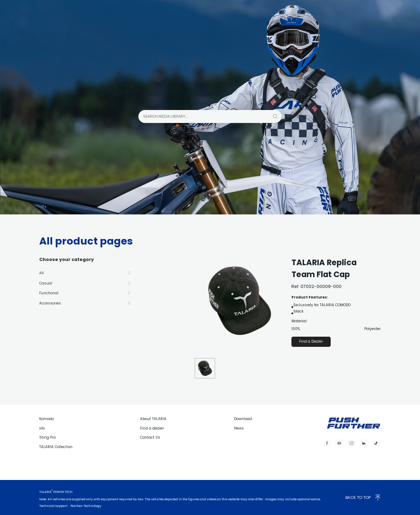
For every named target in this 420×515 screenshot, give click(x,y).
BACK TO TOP (363, 497)
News (239, 428)
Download (243, 419)
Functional (85, 291)
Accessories (85, 301)
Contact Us (150, 437)
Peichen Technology (86, 506)
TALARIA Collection (56, 447)
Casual (85, 282)
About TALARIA (153, 419)
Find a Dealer (311, 341)
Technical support (53, 506)
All (85, 273)
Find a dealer (152, 428)
